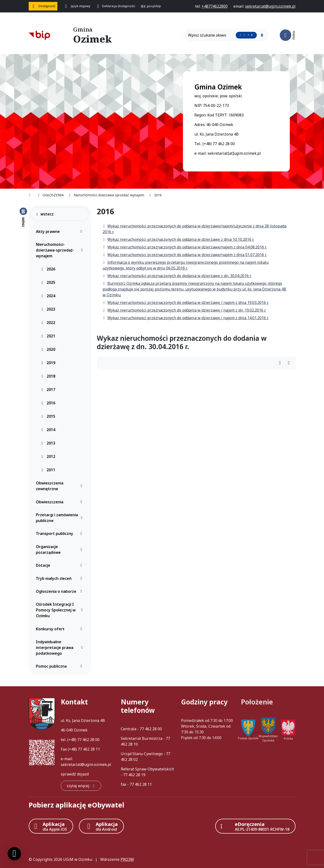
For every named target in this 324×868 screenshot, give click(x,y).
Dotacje (60, 565)
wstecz (45, 214)
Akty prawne (60, 231)
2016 (48, 403)
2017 (48, 390)
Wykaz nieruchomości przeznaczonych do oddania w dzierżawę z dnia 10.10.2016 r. (178, 239)
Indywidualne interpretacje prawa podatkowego (60, 648)
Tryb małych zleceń (60, 578)
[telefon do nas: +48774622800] (215, 6)
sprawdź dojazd (75, 774)
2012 (48, 456)
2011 (48, 470)
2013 (48, 443)
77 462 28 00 (88, 740)
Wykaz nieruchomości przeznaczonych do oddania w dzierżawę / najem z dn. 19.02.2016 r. (184, 310)
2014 (48, 430)
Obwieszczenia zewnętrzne (60, 486)
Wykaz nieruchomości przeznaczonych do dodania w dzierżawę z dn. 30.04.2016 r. (177, 276)
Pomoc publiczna (60, 666)
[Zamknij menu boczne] (23, 217)
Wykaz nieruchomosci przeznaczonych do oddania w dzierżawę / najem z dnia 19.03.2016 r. (186, 302)
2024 (48, 296)
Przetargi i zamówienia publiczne (60, 518)
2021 (48, 336)
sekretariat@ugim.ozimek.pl (86, 764)
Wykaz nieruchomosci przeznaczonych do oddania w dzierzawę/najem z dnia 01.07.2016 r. (185, 255)
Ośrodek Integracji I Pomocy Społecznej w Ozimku (60, 610)
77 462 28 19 (134, 775)
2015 (48, 416)
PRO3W (127, 859)
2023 (48, 309)
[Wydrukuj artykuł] (281, 363)
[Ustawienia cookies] (14, 854)
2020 (48, 349)
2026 (48, 269)
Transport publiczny (60, 533)
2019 (48, 363)
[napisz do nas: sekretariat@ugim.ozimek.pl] (270, 6)
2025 (48, 282)
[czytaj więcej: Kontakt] (81, 786)
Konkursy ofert (60, 629)
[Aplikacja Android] (101, 826)
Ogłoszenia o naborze (60, 591)
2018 (48, 376)
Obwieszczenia (60, 502)
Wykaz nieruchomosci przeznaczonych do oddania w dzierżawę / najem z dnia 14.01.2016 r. (186, 318)
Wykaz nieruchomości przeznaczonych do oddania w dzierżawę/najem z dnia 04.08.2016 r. (185, 247)
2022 (48, 323)
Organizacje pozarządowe (60, 549)
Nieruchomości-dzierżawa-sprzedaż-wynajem (60, 250)
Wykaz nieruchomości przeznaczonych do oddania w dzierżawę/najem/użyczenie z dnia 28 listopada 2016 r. (195, 229)
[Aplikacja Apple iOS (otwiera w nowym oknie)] (51, 826)
